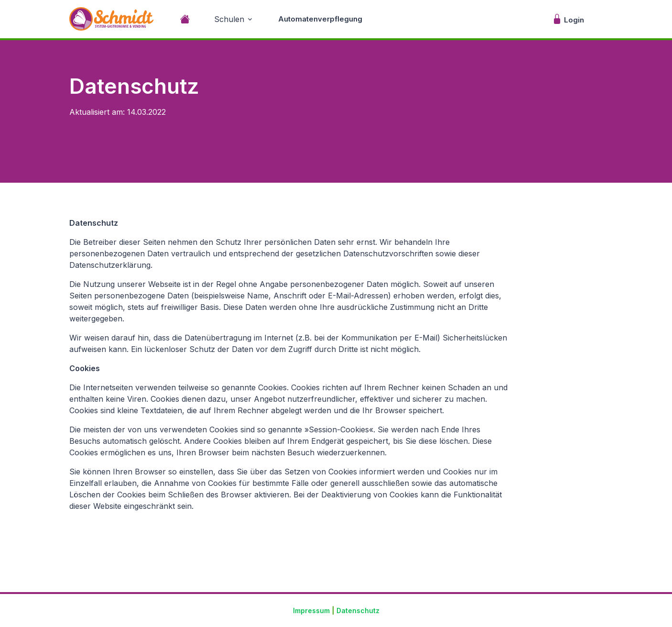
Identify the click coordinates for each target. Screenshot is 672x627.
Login (568, 19)
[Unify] (111, 19)
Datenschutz (358, 610)
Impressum (311, 610)
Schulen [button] (229, 19)
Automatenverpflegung (320, 19)
